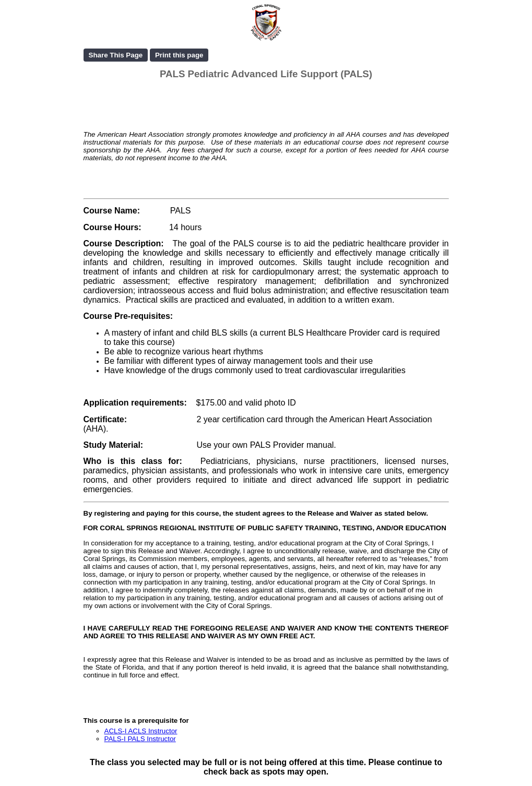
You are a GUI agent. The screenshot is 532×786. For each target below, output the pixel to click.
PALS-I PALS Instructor (140, 739)
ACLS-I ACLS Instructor (141, 731)
